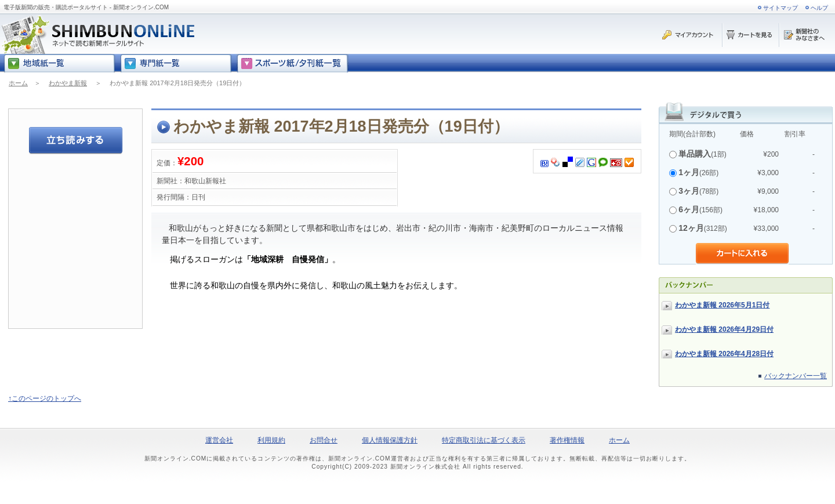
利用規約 (271, 440)
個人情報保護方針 (390, 440)
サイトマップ (780, 8)
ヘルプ (819, 8)
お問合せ (324, 440)
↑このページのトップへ (45, 398)
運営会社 (219, 440)
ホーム (18, 83)
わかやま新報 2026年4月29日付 (724, 329)
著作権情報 (567, 440)
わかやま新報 (68, 83)
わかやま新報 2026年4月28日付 (724, 354)
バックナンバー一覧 (796, 376)
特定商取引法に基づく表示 (484, 440)
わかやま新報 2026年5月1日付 (722, 305)
